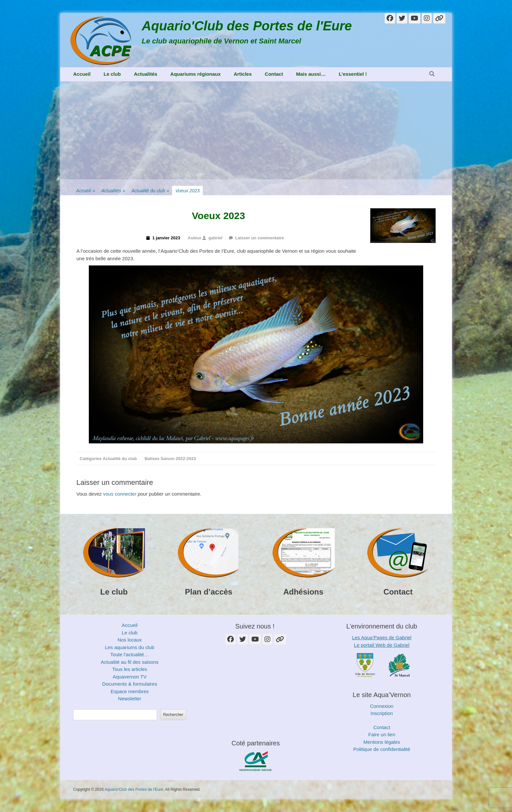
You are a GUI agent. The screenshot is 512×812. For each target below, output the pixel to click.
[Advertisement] (256, 130)
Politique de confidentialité (382, 749)
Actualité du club (150, 191)
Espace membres (130, 691)
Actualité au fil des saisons (130, 662)
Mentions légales (382, 742)
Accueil (82, 74)
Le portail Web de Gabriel (382, 645)
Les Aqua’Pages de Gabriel (382, 637)
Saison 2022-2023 (178, 459)
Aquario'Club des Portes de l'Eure (247, 26)
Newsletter (130, 699)
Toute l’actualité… (130, 654)
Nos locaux (130, 640)
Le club (112, 74)
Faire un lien (382, 734)
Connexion (382, 706)
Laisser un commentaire (260, 238)
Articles (243, 74)
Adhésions (304, 592)
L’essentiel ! (353, 74)
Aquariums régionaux (196, 74)
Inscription (382, 713)
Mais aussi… (311, 74)
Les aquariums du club (130, 647)
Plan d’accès (208, 592)
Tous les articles (130, 669)
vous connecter (120, 494)
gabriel (215, 238)
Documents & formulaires (130, 684)
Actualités (146, 74)
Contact (274, 74)
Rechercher (173, 715)
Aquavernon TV (130, 677)
